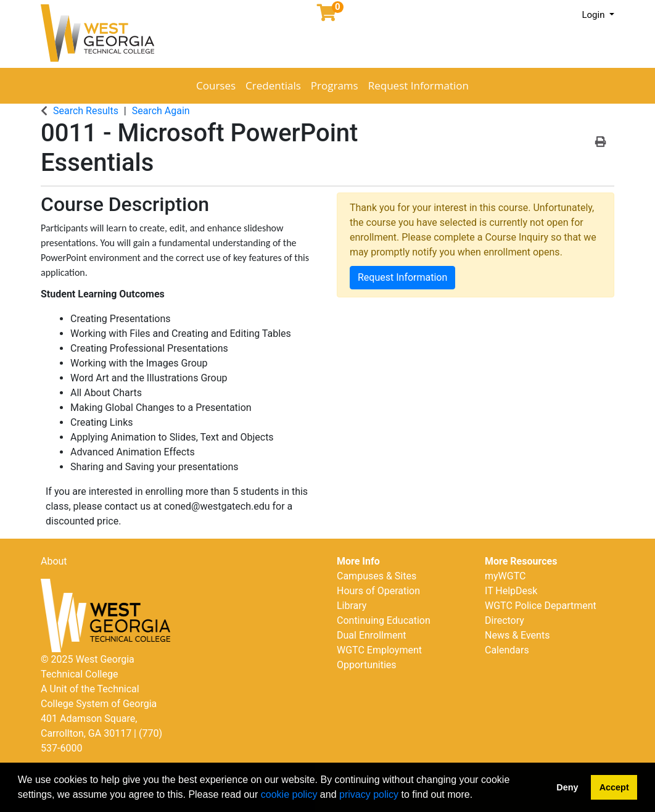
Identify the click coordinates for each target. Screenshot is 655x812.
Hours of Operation (378, 591)
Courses (216, 85)
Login (594, 15)
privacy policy (369, 794)
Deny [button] (567, 787)
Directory (505, 620)
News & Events (517, 635)
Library (352, 606)
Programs (335, 85)
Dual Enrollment (372, 635)
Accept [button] (614, 787)
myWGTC (505, 576)
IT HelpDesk (511, 591)
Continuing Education (384, 620)
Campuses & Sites (377, 576)
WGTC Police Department (541, 606)
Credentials (273, 85)
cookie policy (289, 794)
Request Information (418, 85)
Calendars (507, 650)
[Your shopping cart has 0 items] (327, 16)
